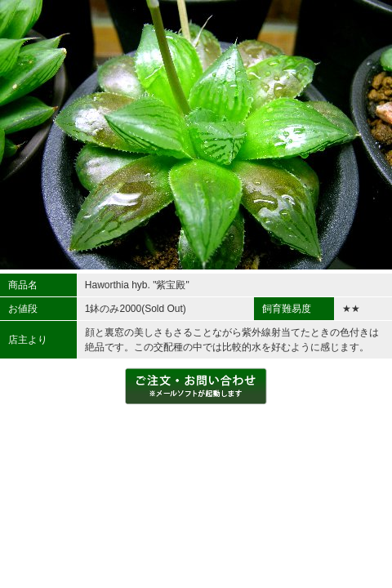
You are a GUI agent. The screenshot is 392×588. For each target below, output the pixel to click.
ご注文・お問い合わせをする (196, 386)
